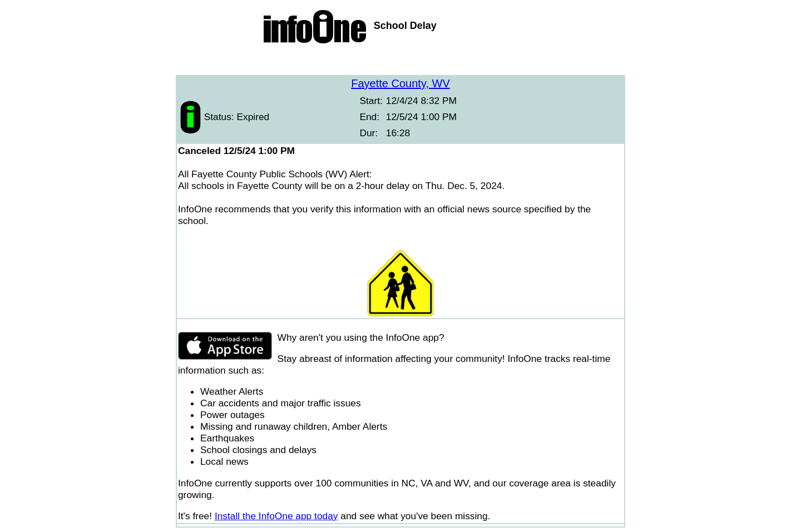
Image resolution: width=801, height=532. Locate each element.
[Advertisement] (400, 61)
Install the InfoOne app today (276, 516)
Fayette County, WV (400, 83)
